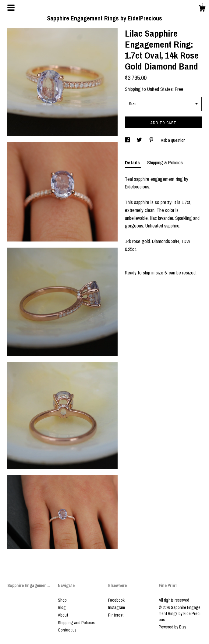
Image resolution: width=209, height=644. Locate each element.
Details (133, 163)
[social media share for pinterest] (152, 140)
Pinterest (116, 615)
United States (160, 89)
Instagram (117, 607)
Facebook (116, 600)
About (63, 615)
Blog (62, 607)
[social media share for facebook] (128, 140)
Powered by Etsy (172, 627)
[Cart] (202, 9)
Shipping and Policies (76, 623)
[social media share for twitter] (140, 140)
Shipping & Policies (165, 163)
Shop (62, 600)
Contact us (67, 630)
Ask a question (173, 140)
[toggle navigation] (11, 8)
